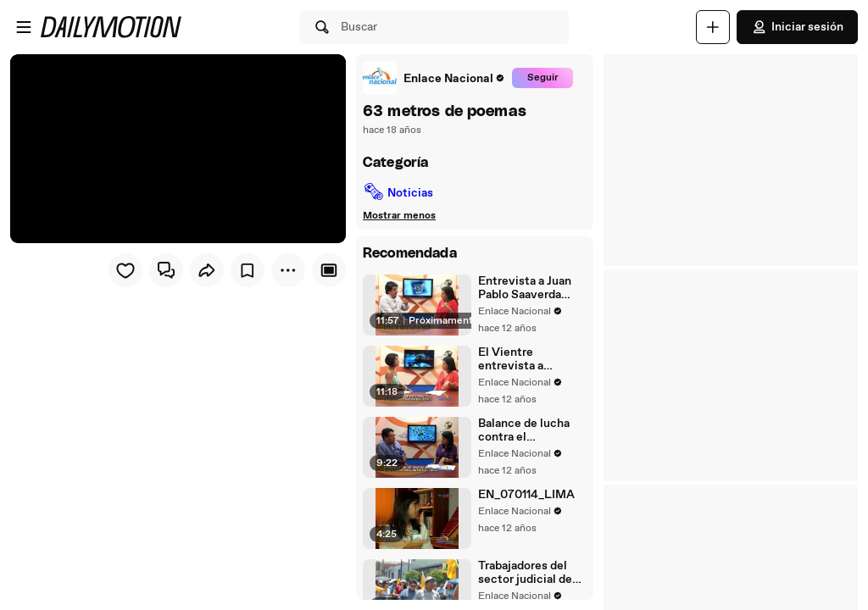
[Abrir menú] (24, 27)
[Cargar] (713, 27)
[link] (434, 78)
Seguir (543, 78)
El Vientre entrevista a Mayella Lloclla (520, 359)
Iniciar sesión (797, 27)
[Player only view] (329, 270)
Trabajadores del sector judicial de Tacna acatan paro (526, 573)
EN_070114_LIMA (526, 495)
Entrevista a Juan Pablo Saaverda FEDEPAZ (525, 288)
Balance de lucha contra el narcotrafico (524, 430)
